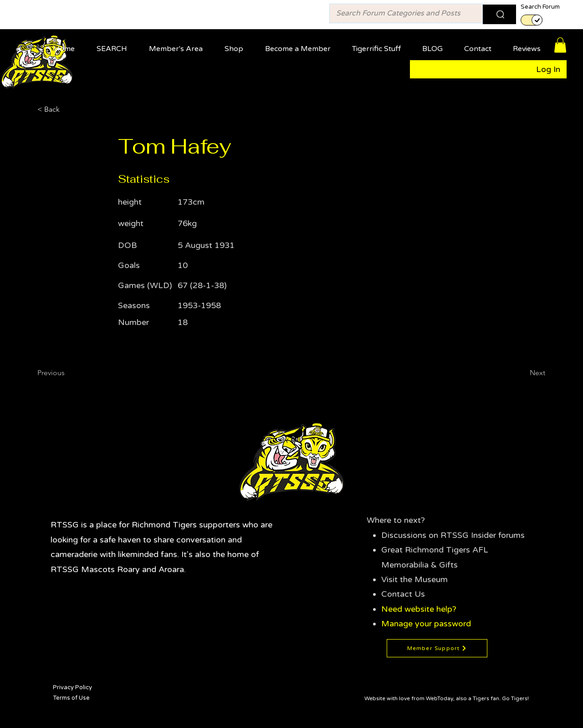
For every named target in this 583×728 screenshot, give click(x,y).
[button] (179, 45)
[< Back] (67, 109)
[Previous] (67, 373)
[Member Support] (437, 648)
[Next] (522, 373)
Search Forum (540, 7)
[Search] (499, 14)
